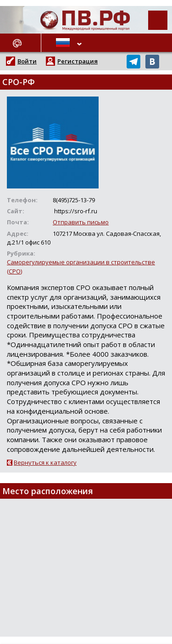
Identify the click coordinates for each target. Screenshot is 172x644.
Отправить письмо (81, 222)
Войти (27, 61)
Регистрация (78, 61)
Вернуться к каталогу (45, 462)
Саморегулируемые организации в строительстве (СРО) (81, 266)
